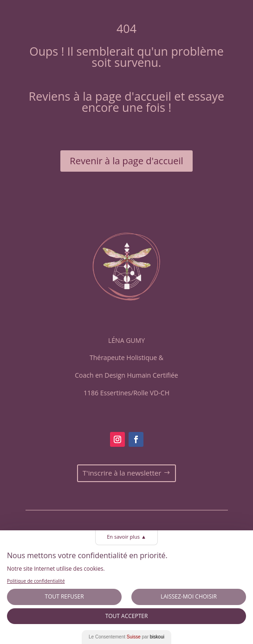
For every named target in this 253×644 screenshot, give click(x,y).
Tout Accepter (127, 616)
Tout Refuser (65, 596)
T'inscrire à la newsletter (122, 473)
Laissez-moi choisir (189, 596)
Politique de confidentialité (36, 581)
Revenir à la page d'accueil (126, 161)
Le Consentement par (126, 637)
